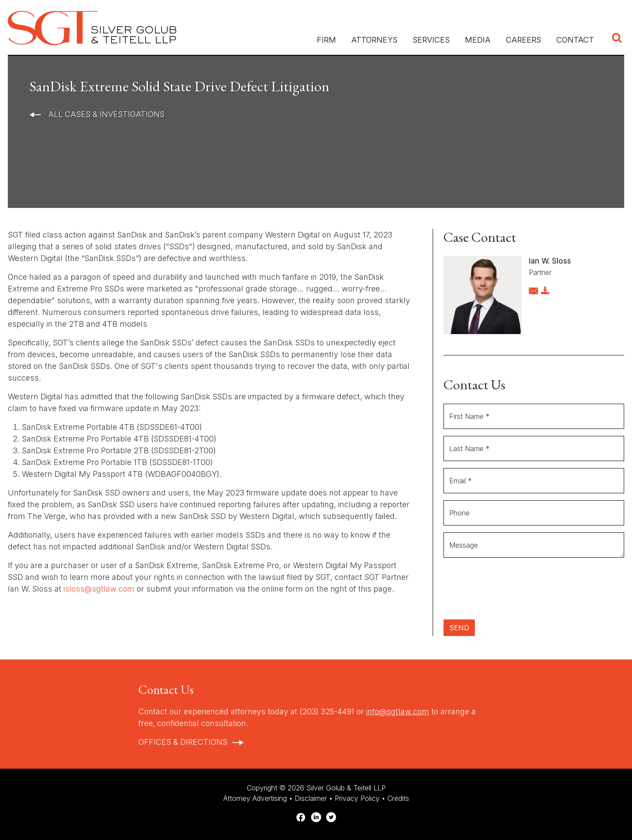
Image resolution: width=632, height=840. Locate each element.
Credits (398, 798)
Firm (326, 40)
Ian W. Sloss (550, 261)
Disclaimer (311, 798)
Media (478, 40)
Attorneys (374, 40)
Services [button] (431, 40)
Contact (575, 40)
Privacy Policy (357, 798)
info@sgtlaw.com (398, 711)
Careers (523, 40)
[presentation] (510, 592)
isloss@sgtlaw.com (99, 589)
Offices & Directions (183, 742)
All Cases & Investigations (105, 114)
